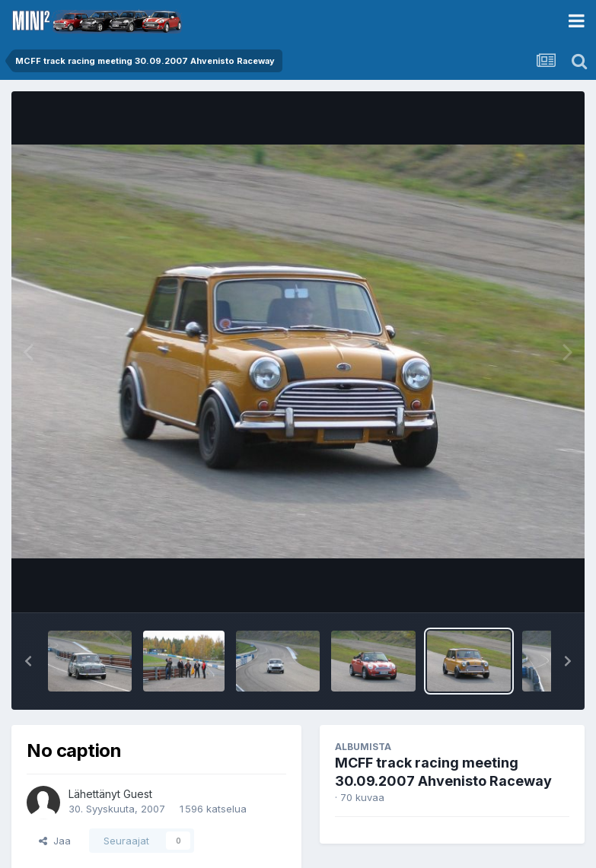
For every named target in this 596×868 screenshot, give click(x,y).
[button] (28, 661)
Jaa (55, 841)
